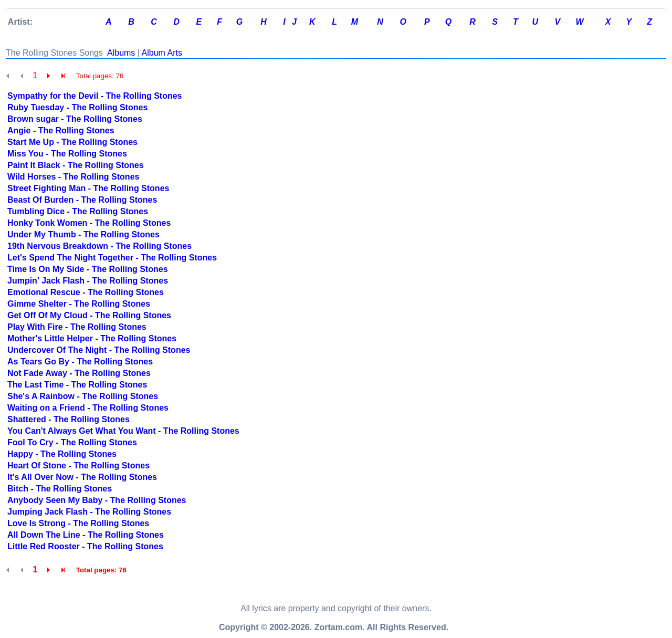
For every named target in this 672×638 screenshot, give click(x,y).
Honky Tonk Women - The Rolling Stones (89, 223)
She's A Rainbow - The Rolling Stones (83, 396)
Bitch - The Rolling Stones (60, 489)
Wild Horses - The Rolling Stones (73, 177)
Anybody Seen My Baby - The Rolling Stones (97, 500)
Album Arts (162, 53)
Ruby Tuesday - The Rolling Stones (77, 107)
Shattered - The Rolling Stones (69, 419)
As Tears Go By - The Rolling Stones (80, 362)
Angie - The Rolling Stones (61, 130)
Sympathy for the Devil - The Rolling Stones (94, 96)
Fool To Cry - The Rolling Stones (72, 442)
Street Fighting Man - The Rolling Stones (88, 188)
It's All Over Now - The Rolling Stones (82, 477)
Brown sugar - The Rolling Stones (75, 119)
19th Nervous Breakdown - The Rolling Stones (99, 246)
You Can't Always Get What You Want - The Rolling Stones (123, 431)
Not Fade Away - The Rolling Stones (79, 373)
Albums (121, 53)
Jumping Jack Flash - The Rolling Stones (89, 512)
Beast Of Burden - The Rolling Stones (82, 200)
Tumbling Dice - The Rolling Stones (78, 211)
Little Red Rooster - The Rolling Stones (85, 546)
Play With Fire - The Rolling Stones (77, 327)
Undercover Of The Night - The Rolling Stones (99, 350)
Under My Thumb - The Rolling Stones (83, 234)
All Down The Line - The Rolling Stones (86, 535)
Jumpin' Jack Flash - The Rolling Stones (88, 281)
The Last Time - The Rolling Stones (77, 385)
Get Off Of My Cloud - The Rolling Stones (89, 315)
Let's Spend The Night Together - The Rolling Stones (112, 258)
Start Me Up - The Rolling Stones (72, 142)
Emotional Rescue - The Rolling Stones (86, 292)
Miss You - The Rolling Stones (67, 154)
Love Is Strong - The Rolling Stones (78, 523)
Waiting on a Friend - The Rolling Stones (88, 408)
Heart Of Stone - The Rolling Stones (78, 466)
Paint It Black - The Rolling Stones (76, 165)
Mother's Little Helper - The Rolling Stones (92, 338)
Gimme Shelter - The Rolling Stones (79, 304)
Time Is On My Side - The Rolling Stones (88, 269)
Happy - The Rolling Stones (62, 454)
